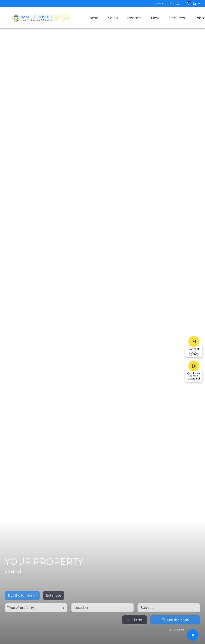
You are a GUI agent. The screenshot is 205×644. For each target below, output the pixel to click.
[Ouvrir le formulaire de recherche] (135, 629)
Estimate (54, 605)
